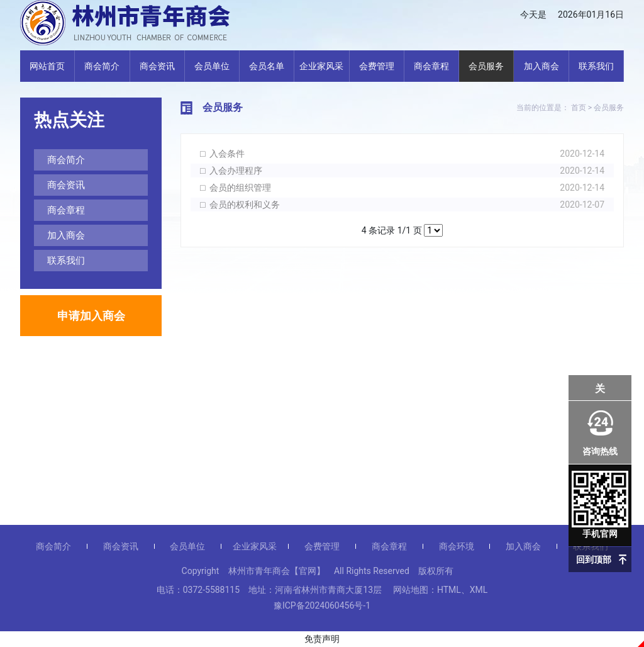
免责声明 (322, 639)
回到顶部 (594, 560)
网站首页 (47, 66)
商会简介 (102, 66)
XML (479, 590)
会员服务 (486, 66)
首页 (579, 108)
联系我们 (596, 66)
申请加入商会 (91, 316)
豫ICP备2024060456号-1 (322, 605)
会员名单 (267, 66)
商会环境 (457, 546)
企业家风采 (321, 66)
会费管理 (377, 66)
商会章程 (431, 66)
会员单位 (212, 66)
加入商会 (541, 66)
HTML (449, 590)
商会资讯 (157, 66)
